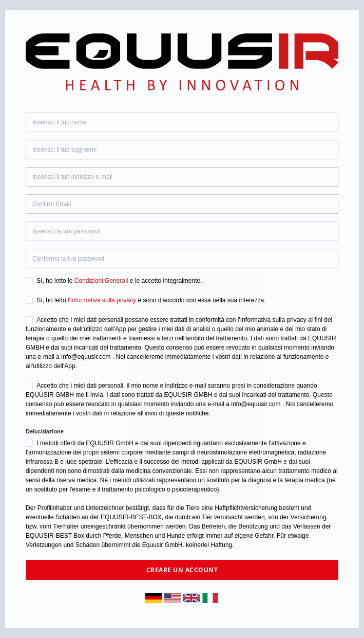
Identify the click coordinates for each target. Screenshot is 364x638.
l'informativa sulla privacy (102, 300)
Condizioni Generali (101, 281)
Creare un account (182, 570)
